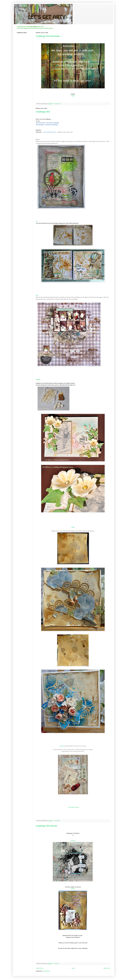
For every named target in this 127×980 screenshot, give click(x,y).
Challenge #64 (43, 112)
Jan (37, 221)
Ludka (73, 527)
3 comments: (56, 963)
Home (73, 968)
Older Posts (107, 968)
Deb (37, 295)
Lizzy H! (73, 841)
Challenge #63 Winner (47, 826)
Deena (73, 889)
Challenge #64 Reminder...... (50, 36)
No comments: (57, 104)
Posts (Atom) (46, 971)
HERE (73, 96)
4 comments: (57, 821)
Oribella (62, 746)
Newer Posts (40, 968)
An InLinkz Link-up (74, 807)
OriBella (38, 380)
